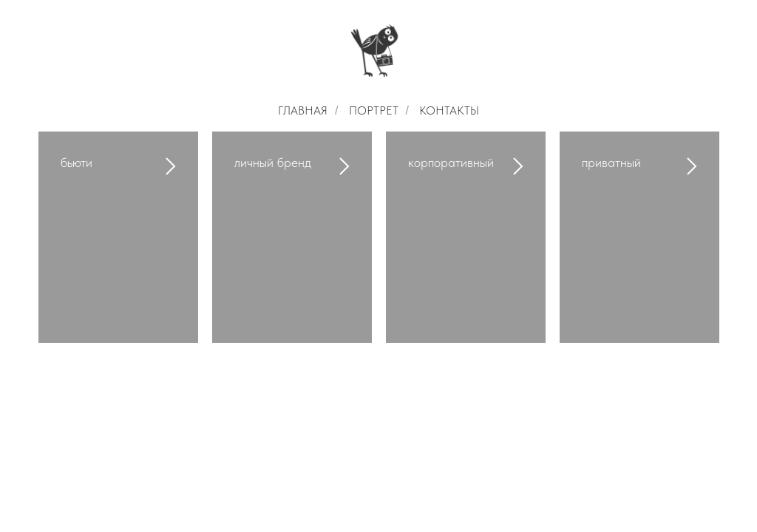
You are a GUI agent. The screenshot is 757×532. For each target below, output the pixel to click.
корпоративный (451, 162)
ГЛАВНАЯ (303, 110)
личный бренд (273, 162)
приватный (611, 162)
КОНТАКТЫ (449, 110)
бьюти (77, 162)
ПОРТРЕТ (374, 110)
